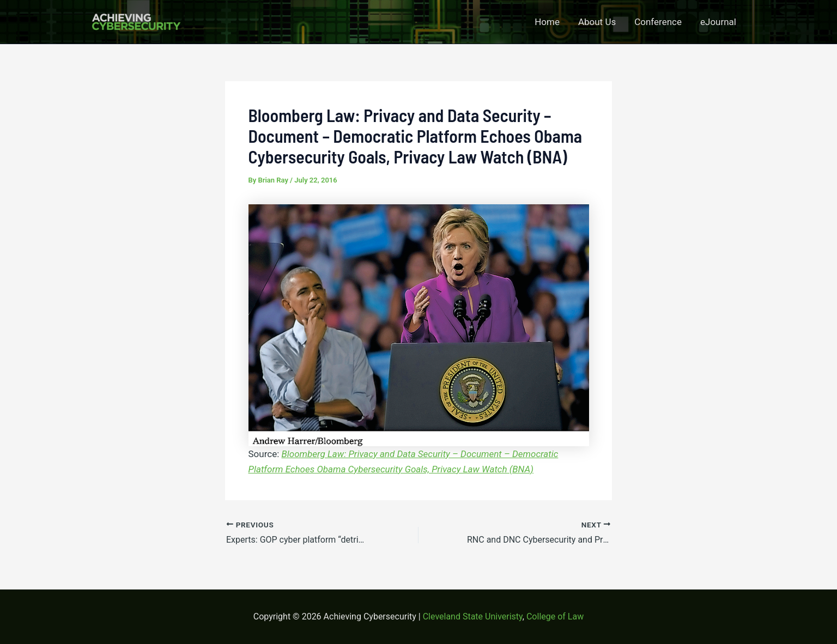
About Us (597, 22)
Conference (658, 22)
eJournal (718, 22)
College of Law (555, 616)
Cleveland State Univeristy (473, 616)
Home (547, 22)
